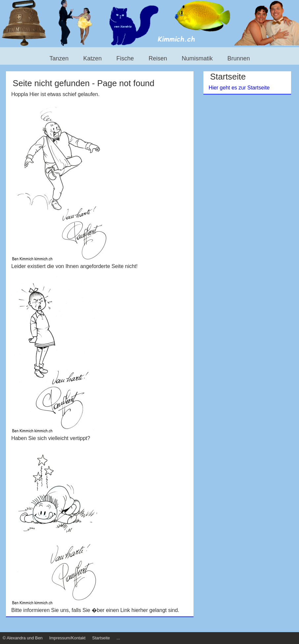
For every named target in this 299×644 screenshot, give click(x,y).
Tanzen (59, 59)
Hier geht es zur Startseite (239, 88)
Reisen (158, 59)
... (118, 638)
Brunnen (239, 59)
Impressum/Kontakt (67, 638)
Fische (125, 59)
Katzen (93, 59)
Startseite (101, 638)
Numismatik (197, 59)
